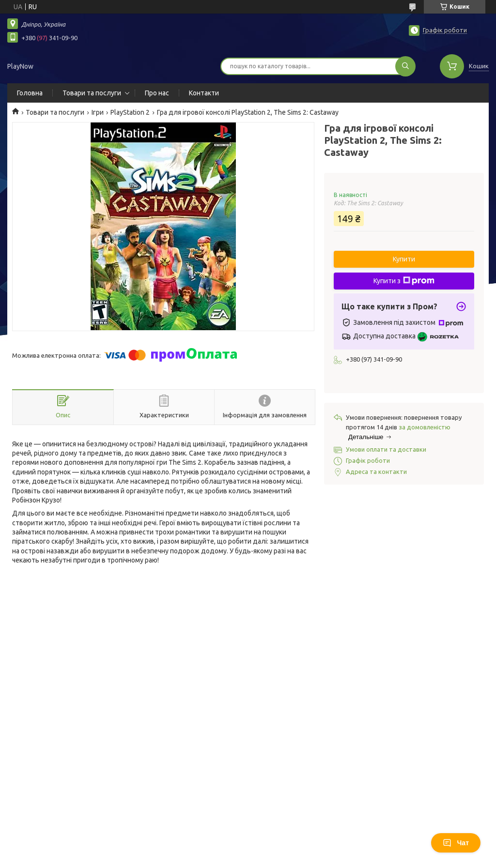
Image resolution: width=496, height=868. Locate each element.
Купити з (404, 281)
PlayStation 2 (130, 112)
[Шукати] (405, 66)
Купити (404, 259)
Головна (30, 93)
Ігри (98, 112)
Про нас (157, 93)
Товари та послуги (92, 93)
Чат (456, 843)
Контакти (204, 93)
